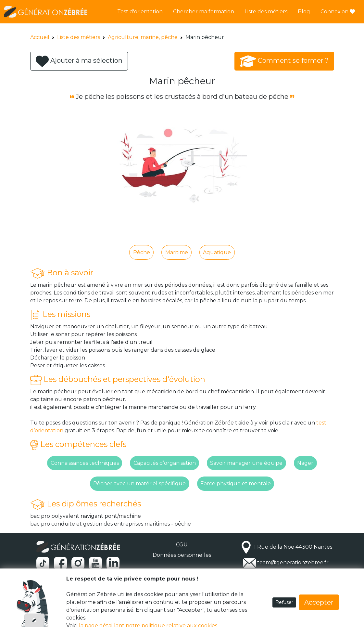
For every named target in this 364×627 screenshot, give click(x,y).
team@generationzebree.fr (293, 562)
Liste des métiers (266, 12)
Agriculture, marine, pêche (143, 37)
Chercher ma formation (204, 12)
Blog (304, 12)
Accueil (40, 37)
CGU (182, 545)
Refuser (284, 602)
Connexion (338, 12)
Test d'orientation (140, 12)
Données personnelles (182, 555)
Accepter (319, 602)
